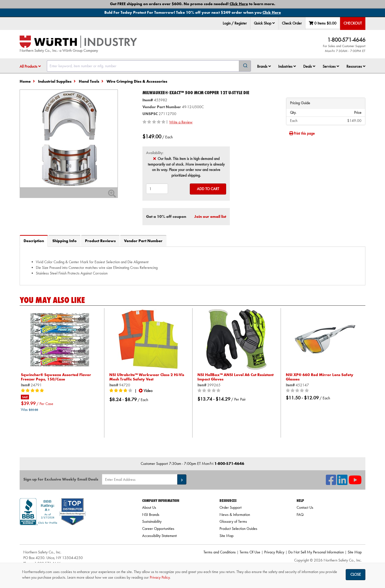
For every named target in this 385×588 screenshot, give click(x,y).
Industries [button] (287, 66)
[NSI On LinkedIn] (342, 483)
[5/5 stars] (33, 391)
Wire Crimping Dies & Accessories (137, 81)
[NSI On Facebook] (331, 483)
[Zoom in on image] (69, 139)
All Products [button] (30, 66)
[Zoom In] (112, 195)
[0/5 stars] (210, 391)
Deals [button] (309, 66)
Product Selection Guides (238, 529)
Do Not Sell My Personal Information (316, 552)
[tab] (192, 266)
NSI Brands (151, 515)
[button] (274, 23)
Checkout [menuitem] (353, 23)
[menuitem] (264, 23)
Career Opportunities (158, 529)
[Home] (78, 42)
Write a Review (181, 122)
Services (331, 66)
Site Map (227, 536)
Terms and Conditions (220, 552)
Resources (356, 66)
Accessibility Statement (159, 536)
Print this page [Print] (302, 133)
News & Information (235, 515)
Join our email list (210, 216)
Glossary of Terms (233, 521)
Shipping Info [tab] (64, 241)
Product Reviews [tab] (100, 241)
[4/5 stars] (122, 391)
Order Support (231, 507)
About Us (149, 507)
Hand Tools (89, 81)
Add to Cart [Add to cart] (208, 189)
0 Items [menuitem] (323, 23)
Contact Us (305, 507)
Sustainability (152, 521)
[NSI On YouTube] (355, 483)
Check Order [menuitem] (292, 23)
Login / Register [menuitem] (235, 23)
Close (356, 574)
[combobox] (149, 66)
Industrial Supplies (55, 81)
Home (25, 81)
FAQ (300, 515)
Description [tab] (34, 241)
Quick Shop (264, 23)
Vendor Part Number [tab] (143, 241)
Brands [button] (264, 66)
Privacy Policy (274, 552)
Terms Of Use (250, 552)
